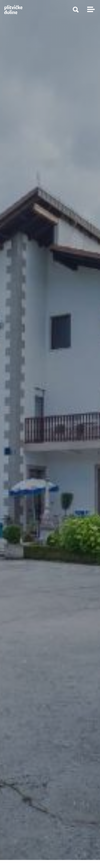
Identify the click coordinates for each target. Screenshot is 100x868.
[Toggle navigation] (90, 9)
